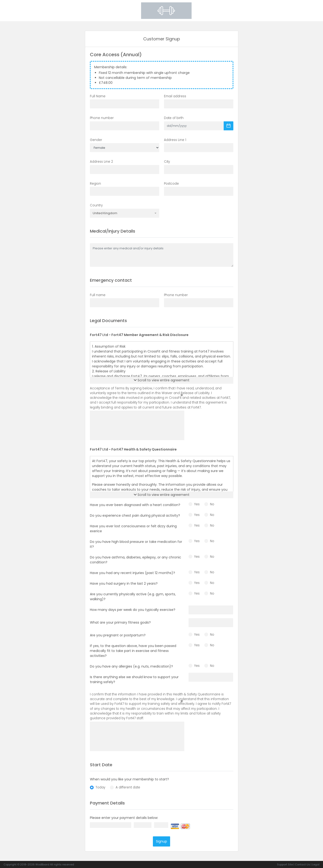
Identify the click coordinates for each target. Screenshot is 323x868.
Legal (316, 864)
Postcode (171, 184)
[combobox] (125, 213)
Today (100, 787)
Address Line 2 (101, 162)
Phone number (102, 118)
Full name (98, 295)
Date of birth (174, 118)
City (167, 162)
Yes (197, 504)
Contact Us (302, 864)
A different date (128, 787)
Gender (96, 140)
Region (95, 184)
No (212, 504)
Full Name (98, 96)
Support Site (285, 864)
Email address (175, 96)
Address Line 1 (175, 140)
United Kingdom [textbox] (105, 213)
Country (96, 205)
